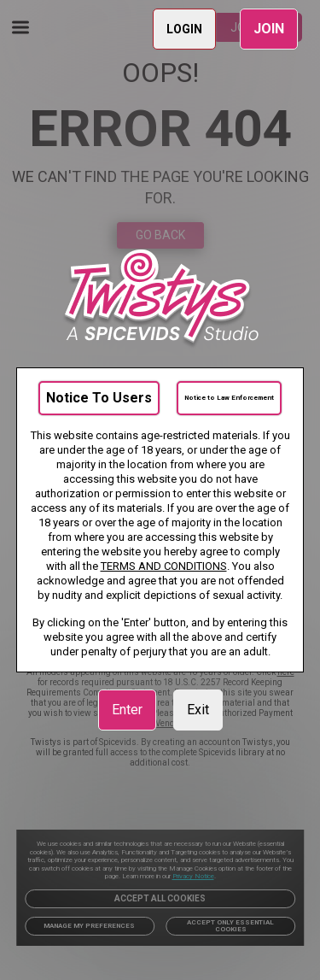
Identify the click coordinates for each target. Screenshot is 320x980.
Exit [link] (198, 710)
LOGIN (184, 29)
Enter (127, 710)
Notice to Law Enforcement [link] (229, 398)
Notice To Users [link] (99, 398)
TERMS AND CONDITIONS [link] (164, 566)
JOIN (269, 29)
